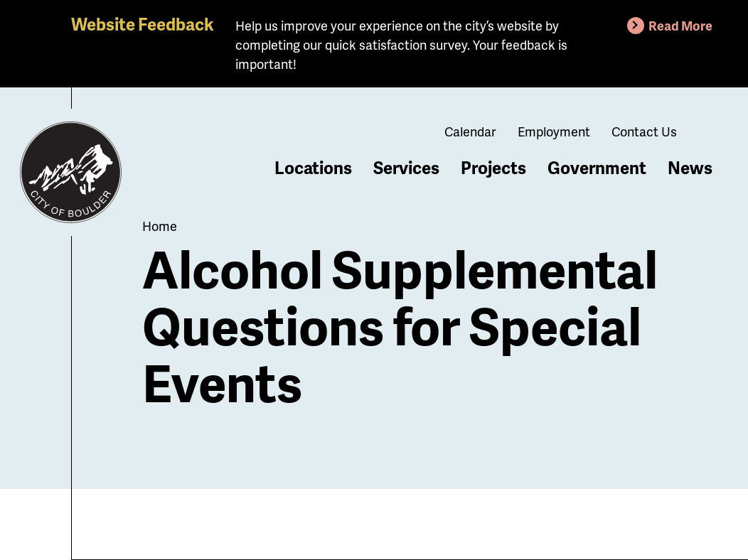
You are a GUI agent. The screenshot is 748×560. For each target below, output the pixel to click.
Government (597, 167)
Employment (554, 131)
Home (160, 226)
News (690, 167)
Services (406, 167)
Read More (680, 25)
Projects (493, 167)
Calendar (470, 131)
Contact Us (644, 131)
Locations (313, 167)
